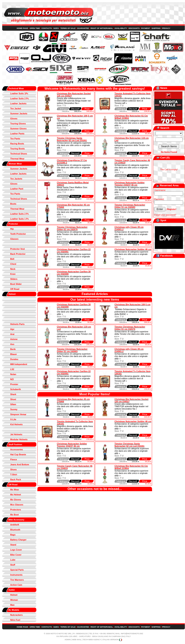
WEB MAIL (77, 640)
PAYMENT (146, 28)
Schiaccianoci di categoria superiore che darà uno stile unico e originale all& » (74, 145)
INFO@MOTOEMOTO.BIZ (132, 634)
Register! (172, 209)
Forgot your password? (165, 215)
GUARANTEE (83, 28)
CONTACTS (47, 28)
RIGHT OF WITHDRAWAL (102, 28)
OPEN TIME (35, 28)
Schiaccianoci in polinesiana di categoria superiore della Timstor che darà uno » (132, 145)
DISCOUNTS (134, 28)
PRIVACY (166, 28)
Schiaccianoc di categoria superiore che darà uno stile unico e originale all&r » (131, 123)
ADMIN (67, 640)
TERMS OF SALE (68, 28)
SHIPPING (156, 28)
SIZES (56, 28)
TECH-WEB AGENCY (92, 640)
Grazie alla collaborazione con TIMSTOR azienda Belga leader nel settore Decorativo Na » (74, 101)
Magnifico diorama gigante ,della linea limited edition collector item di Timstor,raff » (132, 101)
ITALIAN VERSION (112, 640)
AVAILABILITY (121, 28)
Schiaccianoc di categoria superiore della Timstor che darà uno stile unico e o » (132, 212)
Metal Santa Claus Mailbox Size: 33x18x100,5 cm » (72, 189)
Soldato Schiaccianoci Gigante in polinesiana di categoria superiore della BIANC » (73, 123)
